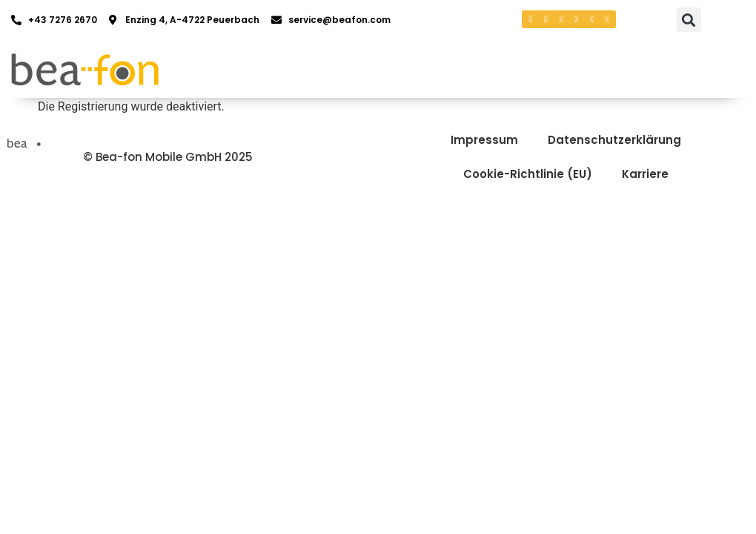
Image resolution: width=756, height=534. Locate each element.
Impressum (484, 140)
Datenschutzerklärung (614, 140)
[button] (689, 20)
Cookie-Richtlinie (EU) (528, 174)
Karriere (645, 174)
